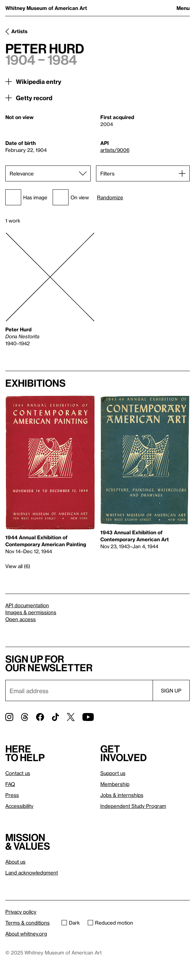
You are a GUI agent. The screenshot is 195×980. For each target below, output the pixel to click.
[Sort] (48, 173)
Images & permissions (31, 612)
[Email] (79, 690)
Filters (107, 173)
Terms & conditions (27, 923)
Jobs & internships (122, 795)
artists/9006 (115, 150)
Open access (21, 619)
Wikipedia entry (39, 81)
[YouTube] (88, 717)
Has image (26, 197)
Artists (19, 31)
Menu (183, 8)
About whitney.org (26, 934)
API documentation (27, 605)
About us (15, 862)
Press (12, 795)
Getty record (34, 98)
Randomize (110, 197)
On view (71, 197)
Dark (71, 923)
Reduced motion (110, 923)
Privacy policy (21, 912)
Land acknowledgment (32, 873)
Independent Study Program (133, 806)
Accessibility (19, 806)
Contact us (18, 773)
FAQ (10, 784)
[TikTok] (55, 717)
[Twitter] (71, 717)
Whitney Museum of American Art (46, 8)
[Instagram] (9, 717)
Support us (113, 773)
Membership (115, 784)
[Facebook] (40, 717)
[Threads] (25, 717)
